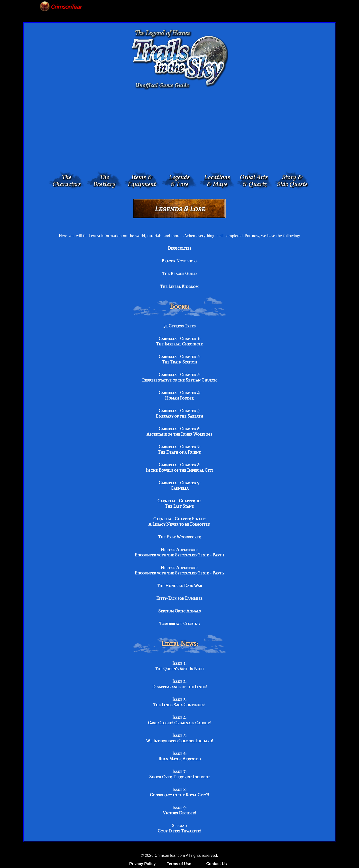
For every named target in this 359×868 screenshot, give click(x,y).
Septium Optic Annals (179, 611)
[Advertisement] (179, 132)
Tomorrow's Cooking (179, 624)
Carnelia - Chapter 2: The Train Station (179, 359)
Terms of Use (179, 864)
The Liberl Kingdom (179, 286)
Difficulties (179, 248)
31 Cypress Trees (179, 326)
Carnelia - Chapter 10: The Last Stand (179, 504)
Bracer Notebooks (179, 261)
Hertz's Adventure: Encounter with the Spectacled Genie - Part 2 (179, 570)
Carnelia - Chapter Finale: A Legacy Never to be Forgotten (179, 522)
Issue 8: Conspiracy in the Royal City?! (179, 792)
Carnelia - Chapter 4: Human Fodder (179, 395)
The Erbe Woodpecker (179, 537)
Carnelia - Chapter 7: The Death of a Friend (179, 449)
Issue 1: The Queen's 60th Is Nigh (179, 666)
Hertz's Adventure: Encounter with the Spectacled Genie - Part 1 (179, 552)
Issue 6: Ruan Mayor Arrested (179, 756)
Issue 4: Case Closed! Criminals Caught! (179, 720)
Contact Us (216, 864)
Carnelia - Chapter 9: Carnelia (179, 486)
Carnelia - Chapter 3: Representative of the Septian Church (179, 377)
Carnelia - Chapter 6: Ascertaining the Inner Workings (179, 431)
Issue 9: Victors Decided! (179, 810)
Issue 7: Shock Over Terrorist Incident (179, 774)
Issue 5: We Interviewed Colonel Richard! (179, 738)
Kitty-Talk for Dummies (179, 598)
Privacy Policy (143, 864)
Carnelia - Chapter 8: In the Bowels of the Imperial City (179, 467)
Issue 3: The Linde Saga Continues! (179, 702)
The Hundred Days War (179, 586)
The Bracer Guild (179, 274)
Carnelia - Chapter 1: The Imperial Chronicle (179, 341)
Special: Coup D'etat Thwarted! (179, 828)
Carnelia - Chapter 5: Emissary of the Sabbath (179, 413)
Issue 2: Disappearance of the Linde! (179, 684)
